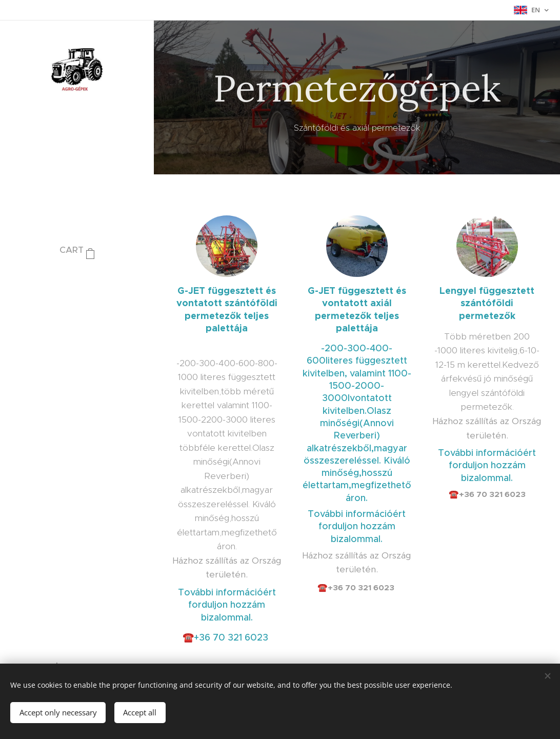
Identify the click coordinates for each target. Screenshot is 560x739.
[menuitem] (77, 281)
